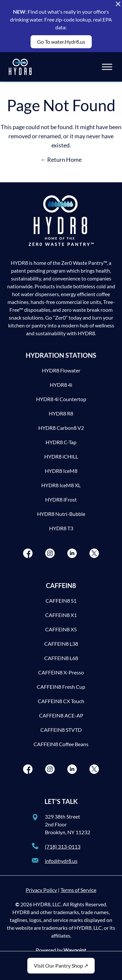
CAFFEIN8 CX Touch (61, 701)
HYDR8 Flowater (61, 370)
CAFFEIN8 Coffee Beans (61, 744)
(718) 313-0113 (63, 846)
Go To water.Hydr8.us (61, 42)
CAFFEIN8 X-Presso (61, 672)
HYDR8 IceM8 (61, 471)
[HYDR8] (20, 67)
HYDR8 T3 (61, 528)
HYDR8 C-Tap (61, 442)
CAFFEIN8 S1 (61, 601)
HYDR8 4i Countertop (61, 399)
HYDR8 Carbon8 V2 (61, 428)
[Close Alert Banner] (118, 4)
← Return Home (61, 159)
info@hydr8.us (61, 861)
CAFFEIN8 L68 (61, 658)
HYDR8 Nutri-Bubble (61, 514)
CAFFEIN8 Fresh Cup (61, 687)
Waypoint (75, 950)
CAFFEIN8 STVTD (61, 730)
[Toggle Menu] (107, 67)
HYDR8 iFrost (61, 499)
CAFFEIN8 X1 (61, 615)
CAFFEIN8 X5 (61, 629)
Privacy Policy (41, 890)
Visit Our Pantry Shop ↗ (61, 965)
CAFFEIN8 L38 (61, 644)
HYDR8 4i (61, 385)
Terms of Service (78, 890)
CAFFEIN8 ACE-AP (61, 715)
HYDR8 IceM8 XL (61, 485)
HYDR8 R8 (61, 413)
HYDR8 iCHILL (61, 456)
